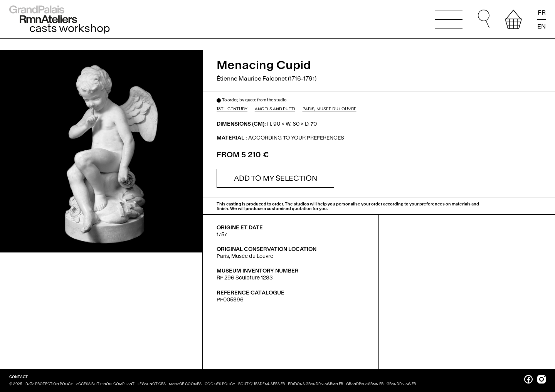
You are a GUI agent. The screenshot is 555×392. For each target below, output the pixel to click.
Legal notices (152, 384)
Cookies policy (220, 384)
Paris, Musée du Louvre (330, 109)
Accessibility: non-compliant (105, 384)
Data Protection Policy (49, 384)
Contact (18, 377)
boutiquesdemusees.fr (262, 384)
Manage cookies (185, 384)
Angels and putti (275, 109)
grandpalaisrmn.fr (365, 384)
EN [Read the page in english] (542, 26)
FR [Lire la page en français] (542, 13)
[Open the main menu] (449, 19)
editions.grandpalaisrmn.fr (315, 384)
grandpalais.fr (401, 384)
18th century (232, 109)
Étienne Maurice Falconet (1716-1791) (267, 79)
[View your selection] (513, 19)
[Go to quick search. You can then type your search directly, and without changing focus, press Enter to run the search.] (484, 19)
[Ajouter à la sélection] (275, 178)
